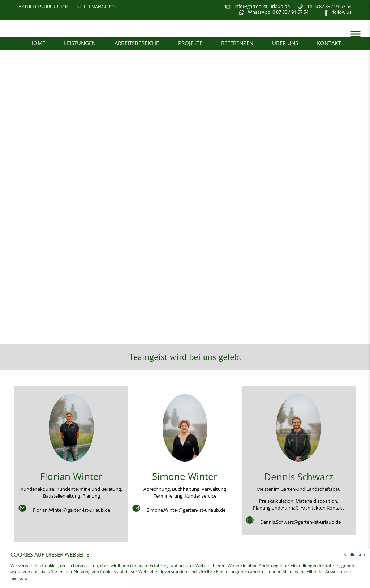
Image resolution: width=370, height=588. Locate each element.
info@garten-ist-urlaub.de (262, 6)
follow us (342, 12)
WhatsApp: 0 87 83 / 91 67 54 (278, 12)
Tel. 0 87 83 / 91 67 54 (329, 6)
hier (15, 578)
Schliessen (354, 555)
